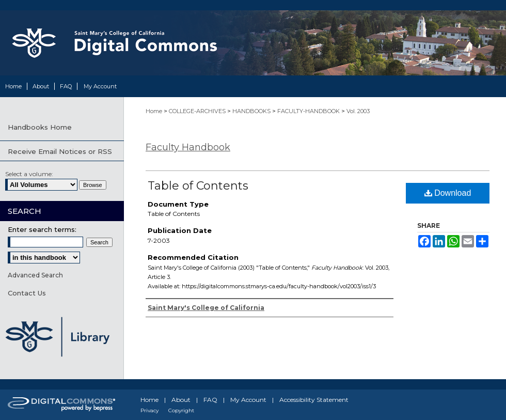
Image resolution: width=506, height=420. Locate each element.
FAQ (210, 400)
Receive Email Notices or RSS (60, 151)
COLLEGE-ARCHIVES (198, 111)
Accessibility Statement (314, 400)
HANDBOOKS (252, 111)
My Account (248, 400)
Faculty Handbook (188, 147)
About (181, 400)
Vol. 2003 (358, 111)
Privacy (149, 410)
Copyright (181, 410)
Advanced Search (35, 275)
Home (155, 111)
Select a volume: (29, 174)
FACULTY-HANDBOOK (309, 111)
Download (448, 193)
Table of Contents (198, 186)
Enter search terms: (42, 229)
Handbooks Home (40, 127)
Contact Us (27, 293)
